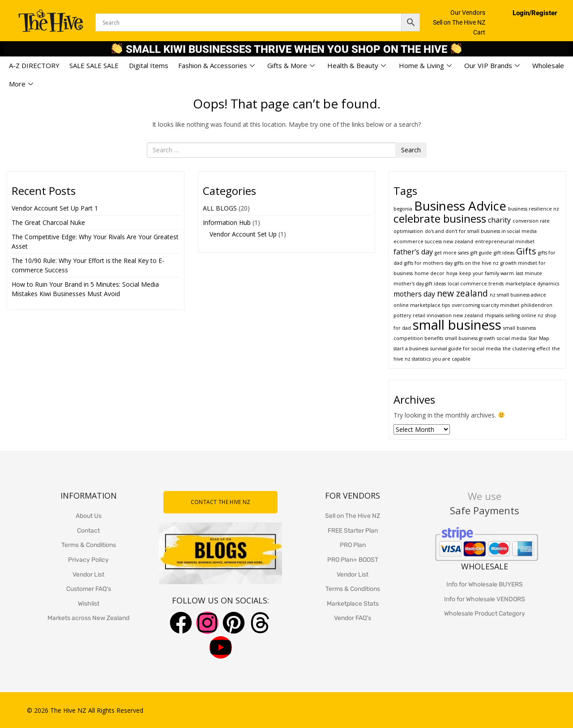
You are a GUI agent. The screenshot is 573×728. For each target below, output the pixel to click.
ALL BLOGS (220, 208)
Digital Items (149, 65)
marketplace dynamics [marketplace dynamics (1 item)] (532, 284)
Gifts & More (291, 66)
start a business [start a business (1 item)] (411, 349)
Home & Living (425, 66)
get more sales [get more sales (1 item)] (452, 253)
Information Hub (227, 222)
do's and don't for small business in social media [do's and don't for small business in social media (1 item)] (481, 231)
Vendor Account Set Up (243, 234)
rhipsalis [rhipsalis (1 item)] (494, 315)
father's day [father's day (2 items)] (413, 252)
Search (411, 150)
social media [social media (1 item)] (512, 338)
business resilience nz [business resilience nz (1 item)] (534, 209)
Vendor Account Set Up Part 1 (55, 208)
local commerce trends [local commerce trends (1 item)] (476, 284)
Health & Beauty (357, 66)
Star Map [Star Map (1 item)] (539, 338)
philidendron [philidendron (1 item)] (537, 305)
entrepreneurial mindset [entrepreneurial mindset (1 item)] (505, 241)
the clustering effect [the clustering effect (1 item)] (526, 349)
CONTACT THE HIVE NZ (221, 502)
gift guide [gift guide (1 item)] (481, 253)
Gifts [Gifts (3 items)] (526, 251)
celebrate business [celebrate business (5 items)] (440, 218)
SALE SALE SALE (94, 65)
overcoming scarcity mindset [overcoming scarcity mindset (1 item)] (485, 305)
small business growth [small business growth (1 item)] (470, 338)
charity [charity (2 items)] (499, 220)
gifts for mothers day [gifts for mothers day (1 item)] (428, 263)
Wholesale (548, 65)
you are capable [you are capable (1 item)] (451, 359)
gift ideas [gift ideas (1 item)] (504, 253)
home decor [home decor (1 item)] (430, 273)
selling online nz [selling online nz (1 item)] (524, 315)
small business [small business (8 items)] (457, 325)
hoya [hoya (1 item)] (452, 273)
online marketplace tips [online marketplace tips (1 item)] (422, 305)
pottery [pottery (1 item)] (402, 315)
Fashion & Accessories (216, 66)
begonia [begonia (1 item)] (403, 209)
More (21, 84)
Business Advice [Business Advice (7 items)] (460, 206)
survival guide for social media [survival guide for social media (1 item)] (466, 349)
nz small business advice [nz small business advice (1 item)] (518, 295)
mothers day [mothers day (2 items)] (414, 294)
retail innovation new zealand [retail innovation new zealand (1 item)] (448, 315)
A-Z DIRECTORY (34, 65)
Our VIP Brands (492, 66)
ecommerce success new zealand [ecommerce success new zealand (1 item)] (433, 241)
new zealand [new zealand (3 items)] (462, 293)
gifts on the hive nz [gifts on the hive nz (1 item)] (477, 263)
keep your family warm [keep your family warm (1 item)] (487, 273)
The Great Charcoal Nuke (49, 222)
